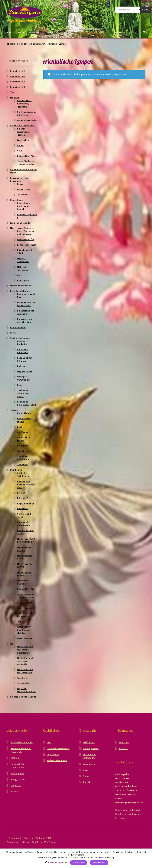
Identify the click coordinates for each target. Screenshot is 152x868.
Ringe (20, 385)
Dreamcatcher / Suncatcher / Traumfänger (24, 104)
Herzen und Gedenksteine (24, 524)
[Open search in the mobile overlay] (133, 10)
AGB (49, 742)
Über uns (124, 742)
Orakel (20, 275)
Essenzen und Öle (25, 240)
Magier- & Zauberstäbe (23, 260)
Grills (20, 151)
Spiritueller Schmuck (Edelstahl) (27, 403)
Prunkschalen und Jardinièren (26, 312)
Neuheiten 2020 (17, 76)
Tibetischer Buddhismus (23, 458)
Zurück (14, 791)
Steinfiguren (16, 470)
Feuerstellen (23, 140)
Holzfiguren (23, 446)
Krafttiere (22, 366)
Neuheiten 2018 (17, 87)
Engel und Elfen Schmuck (25, 359)
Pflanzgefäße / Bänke (27, 156)
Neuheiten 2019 (17, 82)
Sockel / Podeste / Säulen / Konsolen (26, 163)
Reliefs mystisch (25, 608)
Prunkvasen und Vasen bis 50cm (25, 321)
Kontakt (68, 32)
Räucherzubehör (18, 327)
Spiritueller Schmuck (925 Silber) (24, 393)
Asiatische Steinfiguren (23, 475)
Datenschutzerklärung (59, 748)
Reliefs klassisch (25, 603)
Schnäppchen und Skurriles (23, 697)
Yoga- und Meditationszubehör (27, 690)
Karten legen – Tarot (27, 245)
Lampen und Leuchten (21, 223)
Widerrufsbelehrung (58, 760)
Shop (9, 32)
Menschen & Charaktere (23, 582)
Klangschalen (16, 200)
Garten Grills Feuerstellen (22, 126)
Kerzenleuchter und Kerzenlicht (19, 180)
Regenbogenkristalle (27, 120)
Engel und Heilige (25, 503)
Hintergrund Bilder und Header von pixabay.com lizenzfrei (128, 814)
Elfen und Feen (24, 498)
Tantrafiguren (24, 451)
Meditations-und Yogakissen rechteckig (25, 661)
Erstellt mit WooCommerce (46, 842)
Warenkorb (35, 32)
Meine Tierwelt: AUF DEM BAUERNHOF (27, 540)
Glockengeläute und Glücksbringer (27, 113)
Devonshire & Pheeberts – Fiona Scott (26, 484)
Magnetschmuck (25, 371)
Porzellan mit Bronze (20, 291)
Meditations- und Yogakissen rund (25, 671)
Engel (20, 427)
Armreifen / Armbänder (22, 351)
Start (12, 44)
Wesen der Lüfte (25, 638)
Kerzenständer (24, 189)
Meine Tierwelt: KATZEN (24, 566)
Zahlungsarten (91, 748)
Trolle (20, 622)
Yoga (12, 644)
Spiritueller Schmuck (20, 338)
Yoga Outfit (22, 678)
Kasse (21, 32)
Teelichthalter (24, 195)
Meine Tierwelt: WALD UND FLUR (25, 574)
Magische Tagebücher (23, 268)
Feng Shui (15, 97)
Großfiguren (23, 432)
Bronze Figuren (24, 413)
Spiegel (14, 333)
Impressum (53, 754)
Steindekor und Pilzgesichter (25, 615)
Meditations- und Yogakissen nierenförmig (25, 650)
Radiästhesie (23, 280)
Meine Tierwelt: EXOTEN (24, 549)
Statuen (14, 410)
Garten (20, 145)
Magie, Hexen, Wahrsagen (22, 228)
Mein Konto (53, 32)
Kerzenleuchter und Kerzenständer (26, 304)
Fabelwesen (23, 508)
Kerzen (20, 184)
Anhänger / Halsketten (22, 343)
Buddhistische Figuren (24, 420)
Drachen (21, 493)
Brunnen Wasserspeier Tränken (23, 132)
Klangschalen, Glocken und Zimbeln (24, 206)
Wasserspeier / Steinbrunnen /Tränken (24, 630)
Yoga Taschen (23, 683)
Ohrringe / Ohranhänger (23, 378)
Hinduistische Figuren (24, 439)
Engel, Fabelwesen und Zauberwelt (26, 233)
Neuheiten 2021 (17, 71)
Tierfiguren (22, 465)
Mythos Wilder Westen (21, 286)
